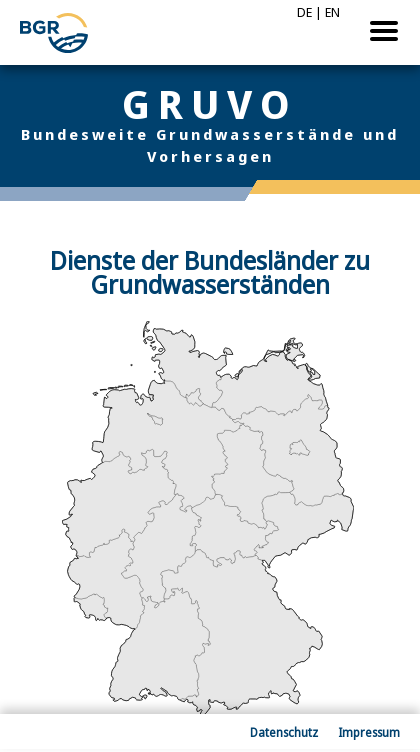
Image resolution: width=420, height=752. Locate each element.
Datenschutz (284, 732)
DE (304, 12)
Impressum (369, 732)
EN (332, 12)
